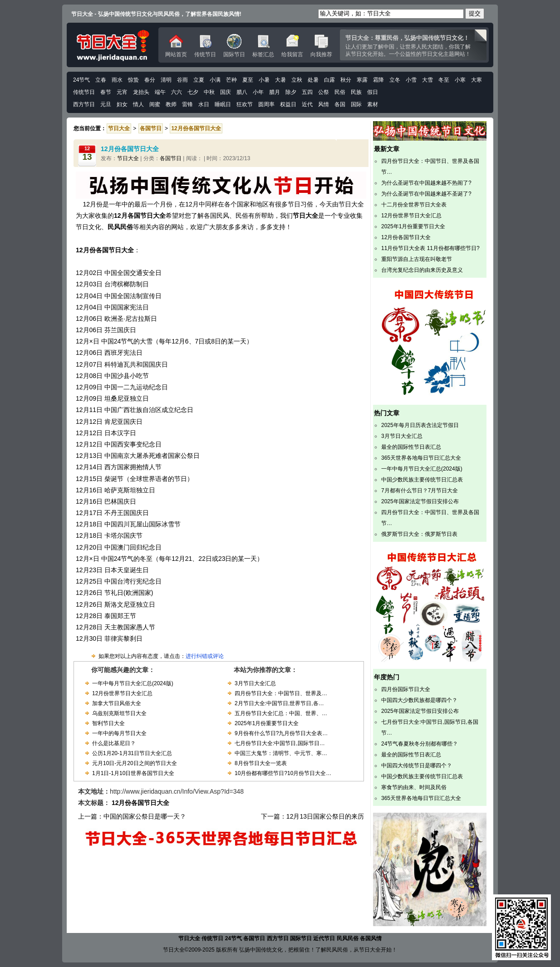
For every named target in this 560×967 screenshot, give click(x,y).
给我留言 (292, 46)
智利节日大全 (108, 723)
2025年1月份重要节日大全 (267, 723)
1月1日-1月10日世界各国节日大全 (133, 773)
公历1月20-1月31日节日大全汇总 (132, 753)
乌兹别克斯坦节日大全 (119, 713)
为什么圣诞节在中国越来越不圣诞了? (426, 194)
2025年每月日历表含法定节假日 (420, 425)
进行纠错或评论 (205, 656)
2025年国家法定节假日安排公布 (420, 501)
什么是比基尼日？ (114, 743)
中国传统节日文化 (113, 45)
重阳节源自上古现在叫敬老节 (417, 259)
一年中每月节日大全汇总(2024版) (133, 683)
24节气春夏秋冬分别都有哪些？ (420, 744)
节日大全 (128, 158)
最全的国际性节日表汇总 (411, 447)
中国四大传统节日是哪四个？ (417, 766)
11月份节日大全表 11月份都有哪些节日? (430, 248)
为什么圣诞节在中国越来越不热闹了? (426, 183)
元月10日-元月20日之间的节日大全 (135, 763)
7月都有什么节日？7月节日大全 (420, 491)
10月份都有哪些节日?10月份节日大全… (283, 773)
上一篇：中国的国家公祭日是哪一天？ (132, 816)
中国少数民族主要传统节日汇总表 (422, 480)
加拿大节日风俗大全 (117, 703)
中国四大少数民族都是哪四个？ (419, 700)
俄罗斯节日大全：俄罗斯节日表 (419, 534)
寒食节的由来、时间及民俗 (414, 787)
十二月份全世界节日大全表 (414, 205)
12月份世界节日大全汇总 (122, 693)
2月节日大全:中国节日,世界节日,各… (279, 703)
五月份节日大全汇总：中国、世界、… (281, 713)
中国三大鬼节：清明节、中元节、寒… (281, 753)
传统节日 (205, 46)
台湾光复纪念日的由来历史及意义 (422, 270)
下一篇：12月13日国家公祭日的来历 (312, 816)
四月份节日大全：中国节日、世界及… (281, 693)
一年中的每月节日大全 (119, 733)
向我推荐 (321, 46)
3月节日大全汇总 (255, 683)
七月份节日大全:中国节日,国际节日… (280, 743)
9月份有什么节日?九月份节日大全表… (281, 733)
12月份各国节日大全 (406, 237)
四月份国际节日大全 (406, 689)
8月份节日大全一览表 (261, 763)
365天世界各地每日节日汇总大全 (421, 458)
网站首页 (176, 46)
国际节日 (234, 46)
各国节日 (171, 158)
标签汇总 (263, 46)
